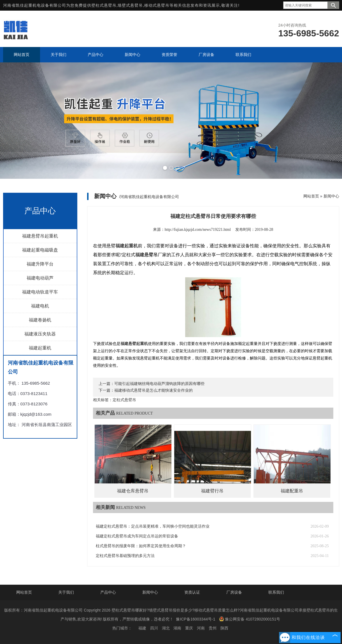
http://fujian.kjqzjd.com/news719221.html (198, 230)
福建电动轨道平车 (40, 292)
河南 (201, 628)
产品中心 (108, 592)
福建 (142, 628)
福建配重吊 (292, 491)
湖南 (177, 628)
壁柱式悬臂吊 (104, 5)
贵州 (213, 628)
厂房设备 (234, 592)
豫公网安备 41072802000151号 (250, 619)
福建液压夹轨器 (40, 334)
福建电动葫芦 (40, 278)
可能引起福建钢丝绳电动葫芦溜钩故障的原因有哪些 (159, 384)
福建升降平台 (40, 264)
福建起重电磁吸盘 (40, 250)
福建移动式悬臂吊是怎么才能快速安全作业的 (153, 390)
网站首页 (311, 196)
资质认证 (192, 592)
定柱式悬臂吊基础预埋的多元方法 (125, 556)
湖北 (166, 628)
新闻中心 (331, 196)
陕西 (224, 628)
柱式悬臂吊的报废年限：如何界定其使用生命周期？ (141, 546)
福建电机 (40, 306)
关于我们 (66, 592)
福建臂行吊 (212, 491)
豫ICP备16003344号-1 (196, 619)
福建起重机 (40, 348)
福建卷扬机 (40, 320)
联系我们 (276, 592)
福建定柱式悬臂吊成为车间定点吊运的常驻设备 (137, 536)
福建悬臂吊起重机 (40, 236)
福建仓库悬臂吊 (133, 491)
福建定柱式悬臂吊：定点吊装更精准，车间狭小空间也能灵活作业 (153, 526)
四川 (154, 628)
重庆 (189, 628)
